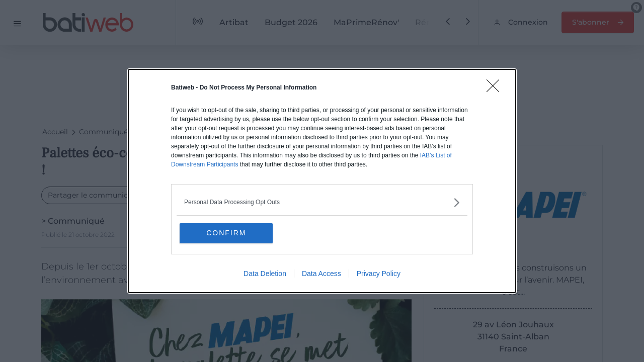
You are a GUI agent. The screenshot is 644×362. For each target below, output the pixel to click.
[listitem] (322, 202)
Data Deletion (265, 274)
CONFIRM (228, 233)
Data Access (321, 274)
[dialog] (322, 181)
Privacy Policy (379, 274)
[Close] (496, 89)
